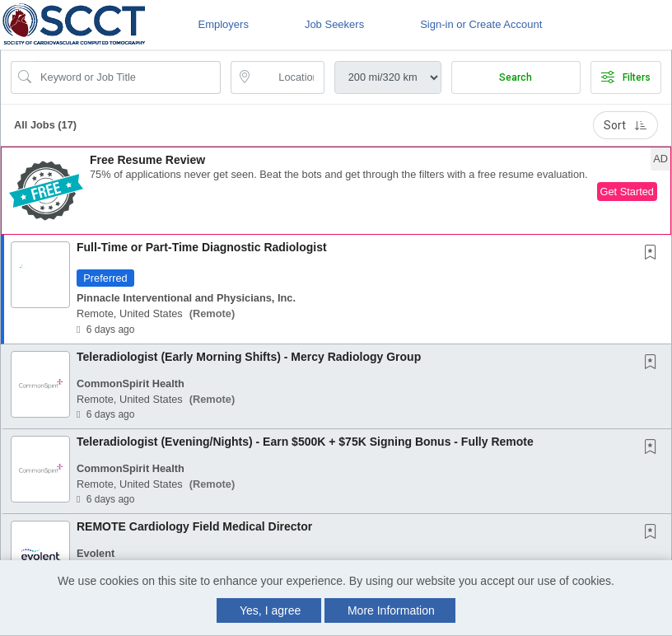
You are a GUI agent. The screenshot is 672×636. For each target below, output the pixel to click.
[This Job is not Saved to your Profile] (654, 254)
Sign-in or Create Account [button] (481, 24)
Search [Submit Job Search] (516, 77)
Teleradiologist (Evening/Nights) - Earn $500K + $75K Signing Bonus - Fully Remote (305, 442)
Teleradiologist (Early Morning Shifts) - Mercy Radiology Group (249, 357)
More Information (391, 610)
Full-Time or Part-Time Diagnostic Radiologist (202, 247)
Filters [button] (626, 77)
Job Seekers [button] (334, 24)
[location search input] (289, 77)
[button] (336, 191)
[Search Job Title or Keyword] (127, 77)
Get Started (627, 192)
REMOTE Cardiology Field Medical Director (194, 526)
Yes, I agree (270, 610)
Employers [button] (223, 24)
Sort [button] (625, 125)
